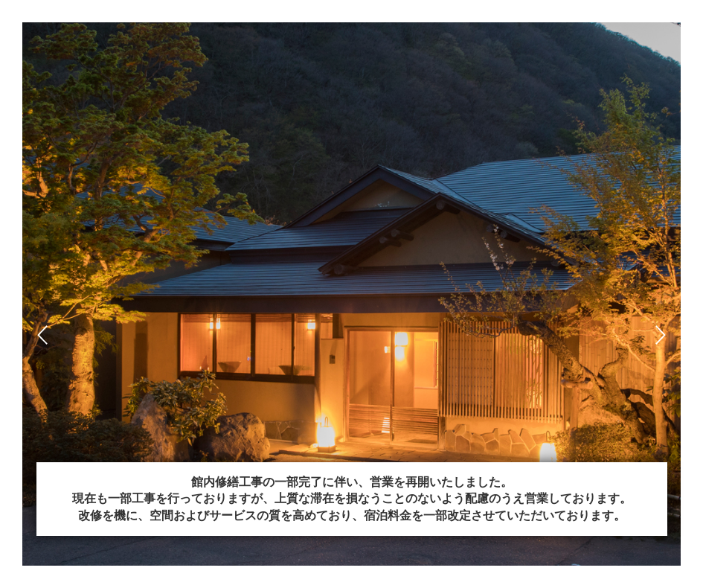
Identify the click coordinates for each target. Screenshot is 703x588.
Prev (42, 335)
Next (661, 335)
